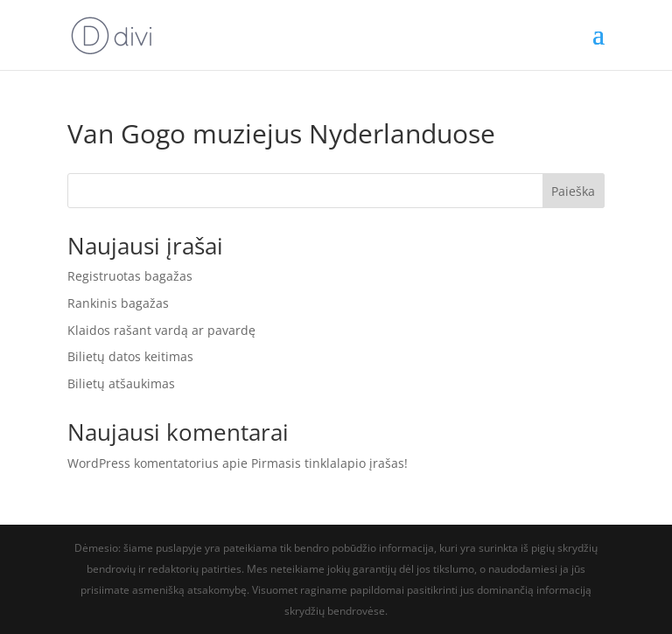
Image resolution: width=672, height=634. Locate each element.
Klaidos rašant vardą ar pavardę (161, 330)
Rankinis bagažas (118, 303)
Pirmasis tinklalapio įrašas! (329, 463)
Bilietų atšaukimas (121, 383)
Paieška (573, 191)
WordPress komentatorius (143, 463)
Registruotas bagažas (130, 276)
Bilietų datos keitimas (130, 356)
